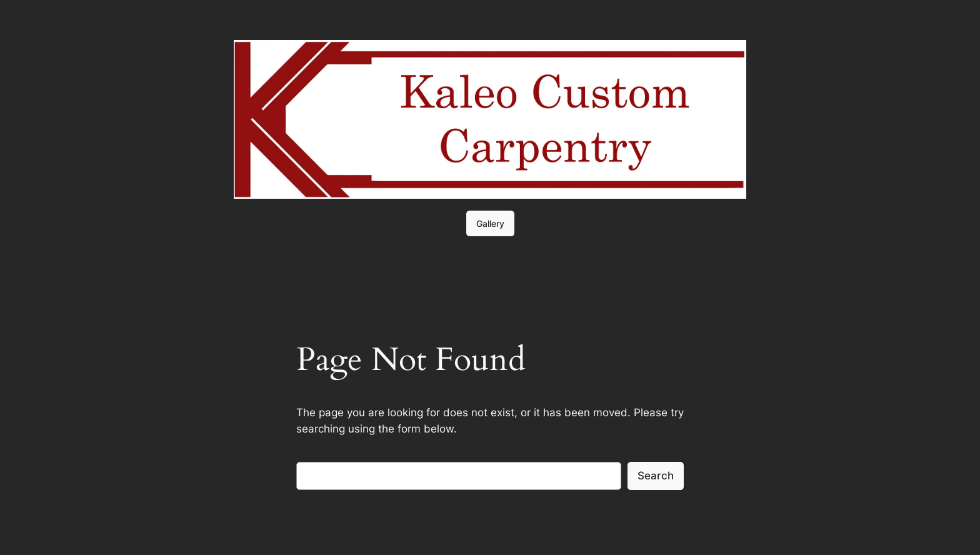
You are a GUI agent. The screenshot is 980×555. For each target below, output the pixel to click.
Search (656, 476)
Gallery (490, 223)
